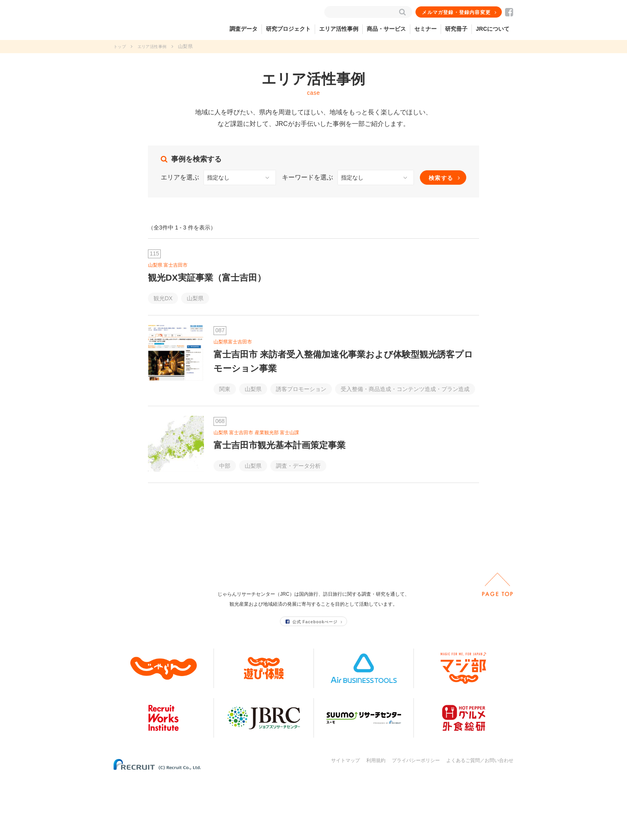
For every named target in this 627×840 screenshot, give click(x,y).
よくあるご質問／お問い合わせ (480, 823)
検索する (441, 178)
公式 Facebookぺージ (312, 684)
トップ (121, 46)
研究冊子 (456, 29)
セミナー (425, 29)
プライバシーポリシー (416, 823)
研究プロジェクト (288, 29)
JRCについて (493, 29)
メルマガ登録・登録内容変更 (457, 12)
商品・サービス (386, 29)
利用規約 (376, 823)
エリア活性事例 (339, 29)
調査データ (244, 29)
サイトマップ (345, 823)
